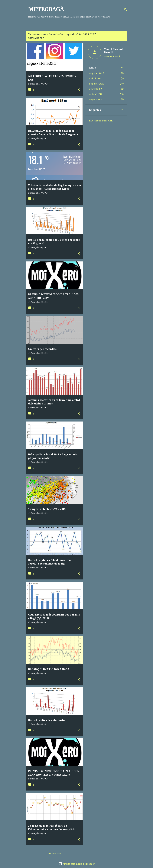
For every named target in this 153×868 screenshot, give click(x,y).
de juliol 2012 (96, 94)
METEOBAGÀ (46, 9)
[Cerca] (126, 10)
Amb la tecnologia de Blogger (76, 864)
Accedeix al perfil (112, 57)
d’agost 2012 (95, 89)
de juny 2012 (95, 99)
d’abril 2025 (95, 79)
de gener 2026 (97, 73)
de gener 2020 (97, 84)
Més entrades (54, 854)
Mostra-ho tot (36, 38)
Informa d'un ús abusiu (101, 121)
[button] (79, 90)
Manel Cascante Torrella (114, 51)
